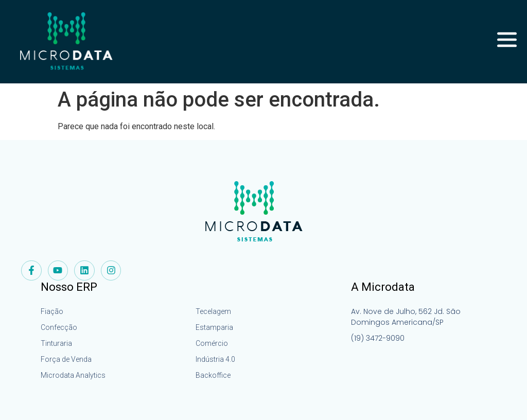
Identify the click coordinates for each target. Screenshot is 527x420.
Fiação (52, 311)
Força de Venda (66, 359)
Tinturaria (56, 343)
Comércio (212, 343)
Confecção (59, 327)
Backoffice (213, 375)
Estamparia (214, 327)
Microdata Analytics (73, 375)
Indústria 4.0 (215, 359)
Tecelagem (213, 311)
